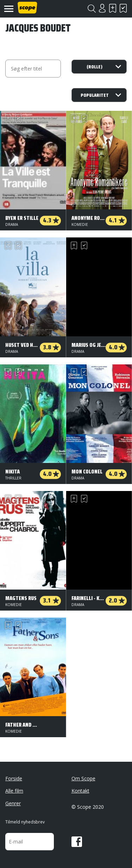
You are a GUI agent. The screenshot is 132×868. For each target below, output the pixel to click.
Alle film (14, 791)
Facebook (77, 842)
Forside (14, 778)
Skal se (113, 8)
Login (102, 8)
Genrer (13, 803)
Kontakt (80, 791)
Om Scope (83, 778)
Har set (123, 8)
